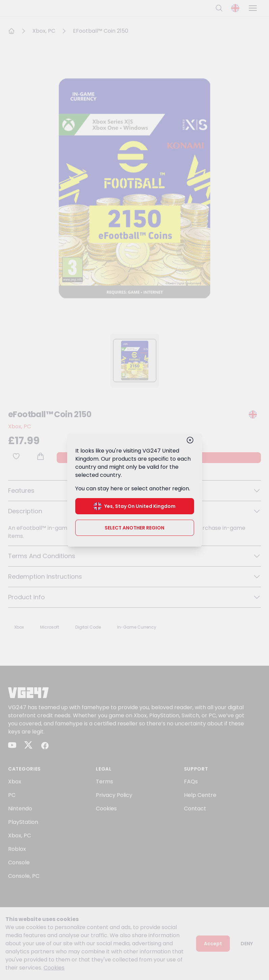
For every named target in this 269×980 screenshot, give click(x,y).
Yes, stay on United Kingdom (134, 506)
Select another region (134, 528)
